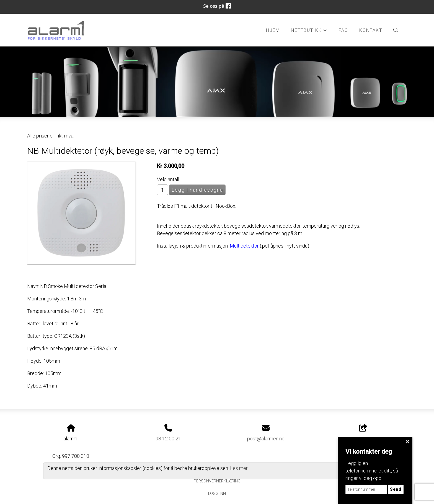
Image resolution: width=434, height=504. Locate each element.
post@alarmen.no (266, 439)
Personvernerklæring (217, 481)
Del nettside (363, 433)
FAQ (343, 30)
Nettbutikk (309, 32)
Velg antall (168, 179)
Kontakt (371, 30)
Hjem (273, 30)
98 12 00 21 (168, 439)
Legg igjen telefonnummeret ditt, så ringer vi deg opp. (372, 471)
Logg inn (217, 494)
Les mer (239, 468)
